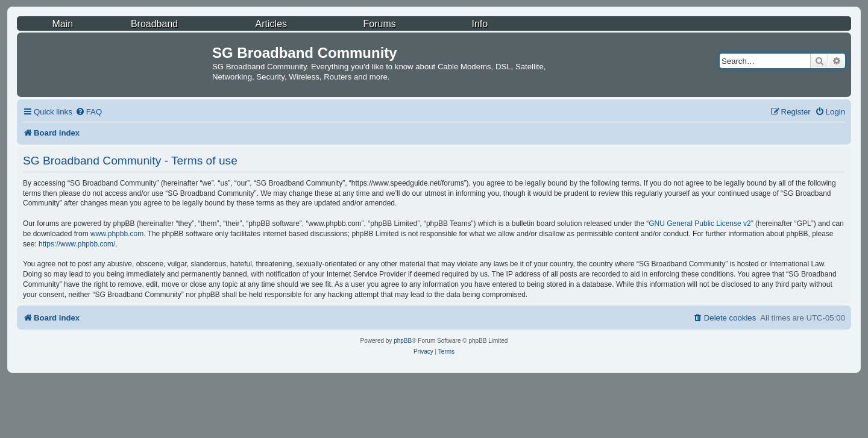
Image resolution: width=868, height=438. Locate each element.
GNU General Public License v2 (700, 224)
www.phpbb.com (117, 234)
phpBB (403, 341)
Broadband (154, 24)
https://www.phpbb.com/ (77, 244)
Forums (380, 24)
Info (480, 24)
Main (62, 24)
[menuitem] (89, 112)
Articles (271, 24)
